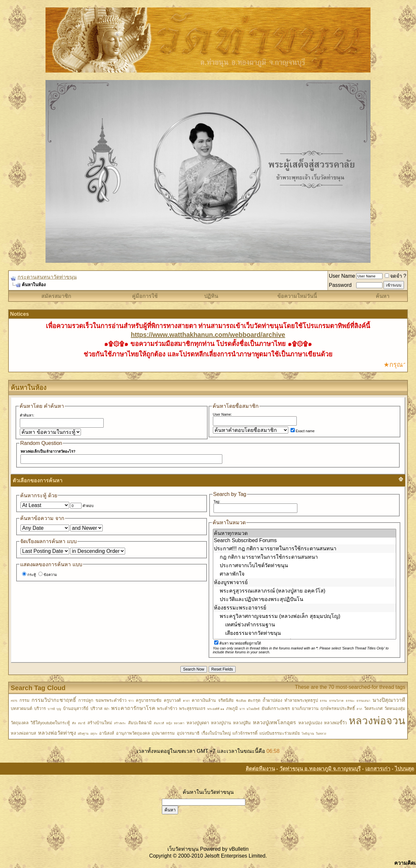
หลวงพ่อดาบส (23, 733)
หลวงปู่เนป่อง (310, 723)
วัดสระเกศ (373, 708)
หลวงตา (179, 723)
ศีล (74, 723)
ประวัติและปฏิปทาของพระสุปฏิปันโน (305, 599)
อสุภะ (94, 734)
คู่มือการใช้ (145, 296)
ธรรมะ (350, 701)
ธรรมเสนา (363, 701)
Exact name (303, 431)
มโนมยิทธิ (253, 709)
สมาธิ (82, 723)
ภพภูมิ (232, 708)
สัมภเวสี (159, 723)
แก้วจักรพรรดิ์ (245, 733)
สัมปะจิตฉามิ (140, 723)
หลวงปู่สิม (242, 723)
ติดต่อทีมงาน (260, 769)
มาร (242, 709)
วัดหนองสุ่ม (395, 708)
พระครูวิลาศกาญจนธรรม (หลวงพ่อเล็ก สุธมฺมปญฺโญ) (305, 616)
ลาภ (359, 709)
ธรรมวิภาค (336, 701)
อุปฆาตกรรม (163, 733)
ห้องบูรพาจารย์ (305, 582)
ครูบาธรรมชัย (149, 700)
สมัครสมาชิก (56, 296)
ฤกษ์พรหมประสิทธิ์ (338, 708)
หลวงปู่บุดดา (198, 723)
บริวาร (40, 708)
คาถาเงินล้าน (204, 700)
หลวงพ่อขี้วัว (335, 723)
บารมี (51, 709)
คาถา (186, 701)
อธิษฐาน (83, 734)
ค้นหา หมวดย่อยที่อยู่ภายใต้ (238, 643)
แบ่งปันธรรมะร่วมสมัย (280, 733)
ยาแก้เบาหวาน (305, 708)
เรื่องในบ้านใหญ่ (216, 733)
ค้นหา (383, 296)
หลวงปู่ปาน (221, 723)
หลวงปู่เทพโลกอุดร (274, 722)
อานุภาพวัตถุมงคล (133, 733)
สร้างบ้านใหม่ (100, 723)
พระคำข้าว (167, 708)
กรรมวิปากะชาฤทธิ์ (54, 700)
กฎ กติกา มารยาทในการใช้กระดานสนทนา (305, 557)
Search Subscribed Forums (305, 541)
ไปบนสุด (404, 769)
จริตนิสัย (226, 700)
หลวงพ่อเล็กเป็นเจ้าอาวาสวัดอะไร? (48, 451)
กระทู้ (29, 575)
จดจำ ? (396, 276)
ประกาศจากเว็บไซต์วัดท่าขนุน (305, 566)
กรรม (25, 700)
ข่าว (131, 701)
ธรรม (323, 701)
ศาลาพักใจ (305, 574)
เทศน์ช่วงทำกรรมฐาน (305, 625)
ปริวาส (96, 708)
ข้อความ (48, 575)
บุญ (59, 709)
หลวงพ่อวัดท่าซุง (57, 733)
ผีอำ (107, 709)
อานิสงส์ (107, 733)
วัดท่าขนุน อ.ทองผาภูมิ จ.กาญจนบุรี (320, 769)
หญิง (169, 723)
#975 (14, 701)
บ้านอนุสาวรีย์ (76, 708)
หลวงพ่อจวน (377, 721)
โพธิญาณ (308, 734)
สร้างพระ (120, 723)
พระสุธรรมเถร (192, 708)
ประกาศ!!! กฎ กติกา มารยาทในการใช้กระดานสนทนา (305, 549)
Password (340, 285)
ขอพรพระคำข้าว (111, 700)
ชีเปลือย (241, 701)
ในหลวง (321, 734)
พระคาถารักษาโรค (133, 708)
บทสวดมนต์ (21, 708)
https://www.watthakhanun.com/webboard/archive (208, 335)
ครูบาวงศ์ (172, 700)
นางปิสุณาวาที (389, 700)
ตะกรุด (254, 700)
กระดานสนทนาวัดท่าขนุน (47, 277)
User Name (342, 276)
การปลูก (86, 700)
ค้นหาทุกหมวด (305, 533)
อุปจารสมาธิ (188, 733)
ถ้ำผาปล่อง (272, 700)
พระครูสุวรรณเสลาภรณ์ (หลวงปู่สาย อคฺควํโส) (305, 591)
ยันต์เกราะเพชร (276, 708)
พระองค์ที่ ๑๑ (216, 709)
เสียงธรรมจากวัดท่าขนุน (305, 633)
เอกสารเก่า (378, 769)
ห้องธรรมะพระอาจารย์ (305, 608)
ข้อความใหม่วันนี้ (297, 296)
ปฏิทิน (211, 296)
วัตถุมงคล (20, 723)
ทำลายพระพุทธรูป (301, 700)
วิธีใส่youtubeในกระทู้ (50, 723)
